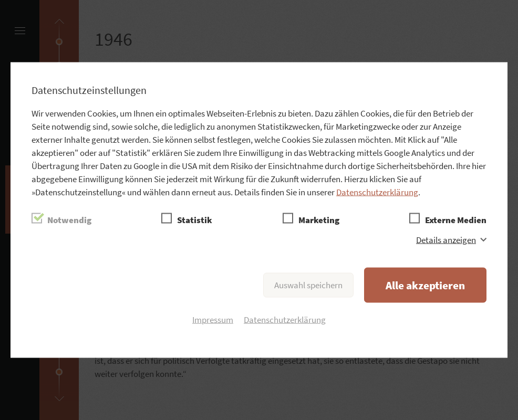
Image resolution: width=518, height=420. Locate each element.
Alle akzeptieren (425, 285)
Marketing (319, 220)
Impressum (213, 320)
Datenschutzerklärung (377, 192)
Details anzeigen (446, 240)
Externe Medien (456, 220)
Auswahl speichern (308, 285)
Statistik (195, 220)
